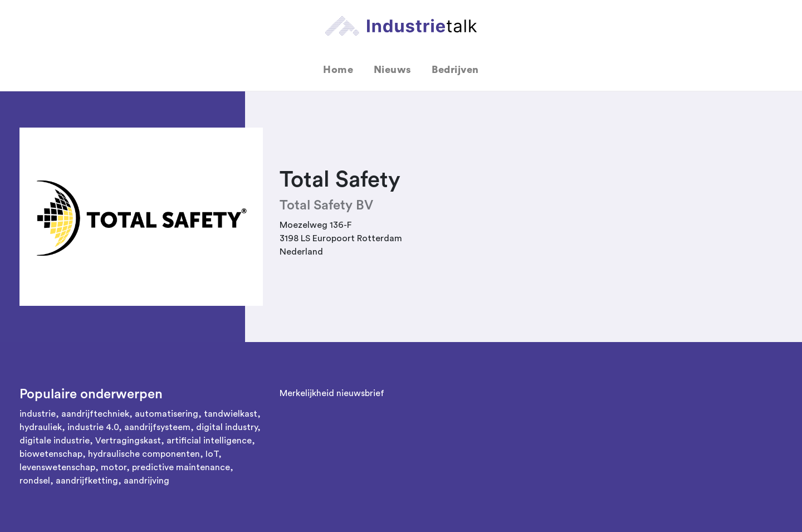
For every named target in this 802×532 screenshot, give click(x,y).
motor (114, 467)
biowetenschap (51, 454)
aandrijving (146, 481)
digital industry (227, 427)
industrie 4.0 (93, 427)
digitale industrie (55, 441)
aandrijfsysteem (157, 427)
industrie (38, 414)
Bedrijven (455, 70)
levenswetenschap (57, 467)
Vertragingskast (128, 441)
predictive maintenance (181, 467)
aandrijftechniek (95, 414)
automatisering (167, 414)
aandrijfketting (87, 481)
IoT (212, 454)
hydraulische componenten (144, 454)
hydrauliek (41, 427)
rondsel (35, 481)
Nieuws (393, 70)
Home (338, 70)
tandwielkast (231, 414)
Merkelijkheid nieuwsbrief (332, 393)
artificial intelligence (209, 441)
